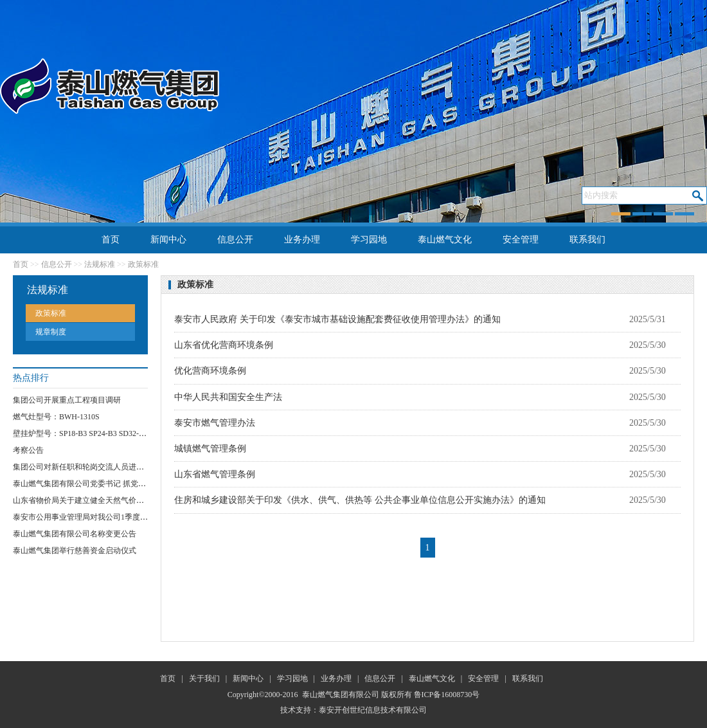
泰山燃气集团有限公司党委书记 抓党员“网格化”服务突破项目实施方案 (133, 484)
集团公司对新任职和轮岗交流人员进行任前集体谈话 (102, 467)
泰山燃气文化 (445, 240)
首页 (111, 240)
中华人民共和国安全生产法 (228, 397)
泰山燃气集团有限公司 (341, 695)
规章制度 (51, 332)
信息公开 (235, 240)
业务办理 (302, 240)
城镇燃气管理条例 (210, 449)
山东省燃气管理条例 (215, 474)
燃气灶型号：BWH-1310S (56, 417)
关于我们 (204, 678)
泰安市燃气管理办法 (215, 423)
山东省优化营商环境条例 (224, 345)
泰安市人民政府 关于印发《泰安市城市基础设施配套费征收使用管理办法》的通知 (337, 319)
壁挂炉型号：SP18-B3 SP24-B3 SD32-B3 (80, 433)
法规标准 (100, 264)
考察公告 (28, 450)
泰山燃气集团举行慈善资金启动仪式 (75, 551)
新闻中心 (168, 240)
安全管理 (521, 240)
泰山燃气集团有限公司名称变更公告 (75, 534)
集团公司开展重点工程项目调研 (67, 400)
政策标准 (143, 264)
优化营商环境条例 (210, 371)
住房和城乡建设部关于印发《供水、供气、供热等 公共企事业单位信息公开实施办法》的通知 (360, 500)
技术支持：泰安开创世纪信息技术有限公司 (353, 710)
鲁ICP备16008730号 (447, 695)
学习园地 (369, 240)
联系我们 (587, 240)
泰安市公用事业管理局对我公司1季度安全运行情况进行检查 (115, 517)
